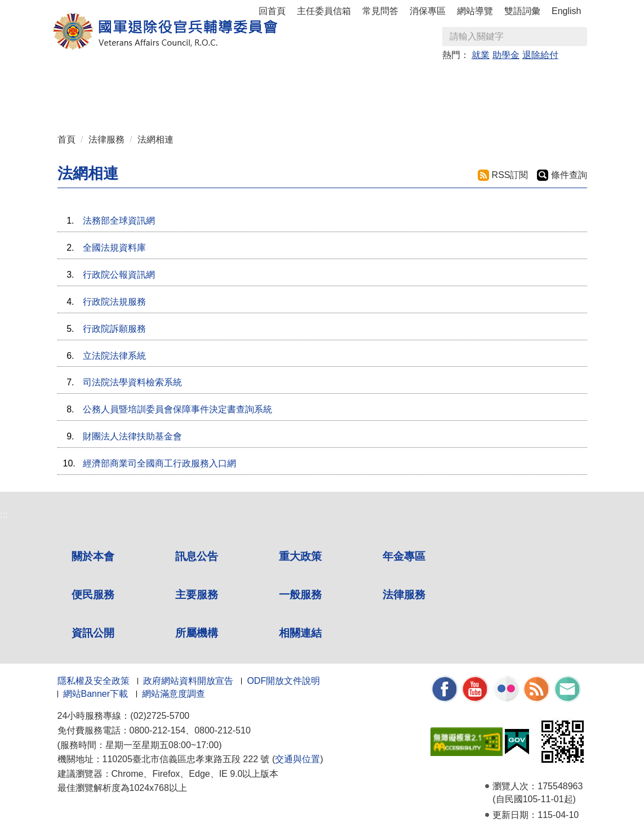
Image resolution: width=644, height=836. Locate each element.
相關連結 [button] (207, 102)
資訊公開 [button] (87, 102)
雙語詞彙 (522, 11)
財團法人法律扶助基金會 (132, 436)
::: (61, 75)
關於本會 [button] (87, 80)
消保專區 (428, 11)
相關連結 (300, 633)
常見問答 (380, 11)
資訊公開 (93, 633)
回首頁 (272, 11)
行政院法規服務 (114, 302)
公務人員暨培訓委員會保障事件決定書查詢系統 (177, 409)
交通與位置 (297, 759)
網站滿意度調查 (174, 694)
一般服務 (300, 595)
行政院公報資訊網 (119, 275)
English (566, 11)
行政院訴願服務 (114, 329)
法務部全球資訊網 (119, 221)
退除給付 (540, 55)
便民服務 (93, 595)
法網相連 (156, 139)
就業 (481, 55)
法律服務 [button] (505, 80)
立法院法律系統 (114, 356)
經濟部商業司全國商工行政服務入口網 (159, 463)
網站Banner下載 (96, 694)
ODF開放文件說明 (283, 681)
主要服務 (197, 595)
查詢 (578, 37)
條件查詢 (569, 175)
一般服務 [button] (446, 80)
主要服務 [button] (386, 80)
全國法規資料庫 (114, 248)
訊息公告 (197, 556)
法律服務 (106, 139)
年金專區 (267, 80)
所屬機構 (197, 633)
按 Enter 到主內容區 (51, 8)
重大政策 (207, 80)
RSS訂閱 (510, 175)
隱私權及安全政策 (94, 681)
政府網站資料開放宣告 (188, 681)
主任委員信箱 (324, 11)
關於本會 (93, 556)
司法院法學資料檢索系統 (132, 382)
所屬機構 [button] (147, 102)
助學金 (506, 55)
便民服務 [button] (326, 80)
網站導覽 (475, 11)
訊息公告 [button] (147, 80)
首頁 (66, 139)
